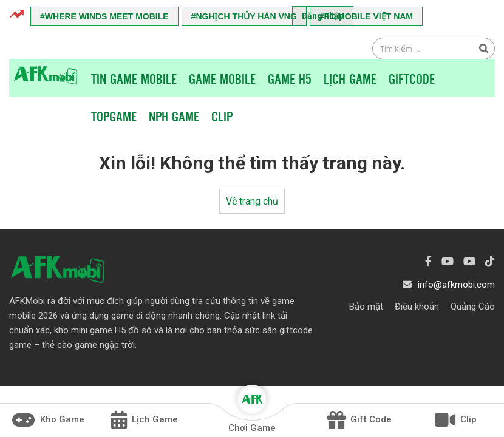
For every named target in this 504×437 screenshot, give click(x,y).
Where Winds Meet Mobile (107, 16)
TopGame (114, 116)
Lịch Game (350, 78)
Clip (222, 116)
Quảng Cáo (473, 307)
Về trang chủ (252, 201)
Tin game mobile (134, 78)
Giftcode (412, 78)
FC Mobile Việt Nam (369, 16)
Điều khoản (417, 307)
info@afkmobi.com (456, 285)
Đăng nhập (323, 16)
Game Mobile (222, 78)
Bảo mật (366, 307)
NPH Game (174, 116)
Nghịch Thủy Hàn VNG (246, 16)
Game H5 (290, 78)
